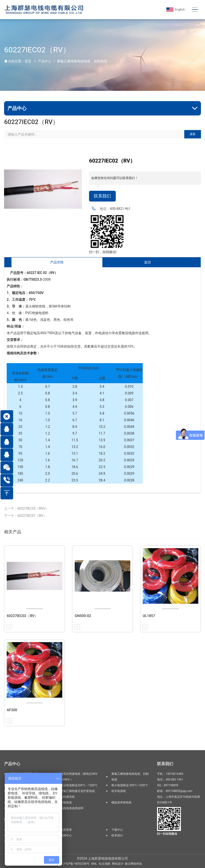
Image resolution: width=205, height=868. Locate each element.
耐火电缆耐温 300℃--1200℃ (130, 785)
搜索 (193, 134)
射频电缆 (66, 802)
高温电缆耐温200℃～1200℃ (79, 785)
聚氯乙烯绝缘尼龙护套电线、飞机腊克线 (79, 794)
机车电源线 (119, 791)
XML (94, 864)
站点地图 (105, 864)
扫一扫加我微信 (167, 834)
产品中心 (45, 61)
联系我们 (102, 196)
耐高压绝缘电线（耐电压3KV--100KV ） (79, 777)
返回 (147, 262)
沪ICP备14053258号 (76, 864)
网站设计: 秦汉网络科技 (127, 864)
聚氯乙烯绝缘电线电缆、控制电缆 (82, 61)
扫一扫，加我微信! (103, 252)
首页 (28, 61)
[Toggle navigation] (195, 10)
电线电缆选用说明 (72, 808)
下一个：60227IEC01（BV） (25, 516)
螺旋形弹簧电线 (121, 802)
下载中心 (117, 830)
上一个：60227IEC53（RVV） (26, 508)
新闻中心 (66, 835)
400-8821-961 (120, 209)
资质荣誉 (66, 830)
